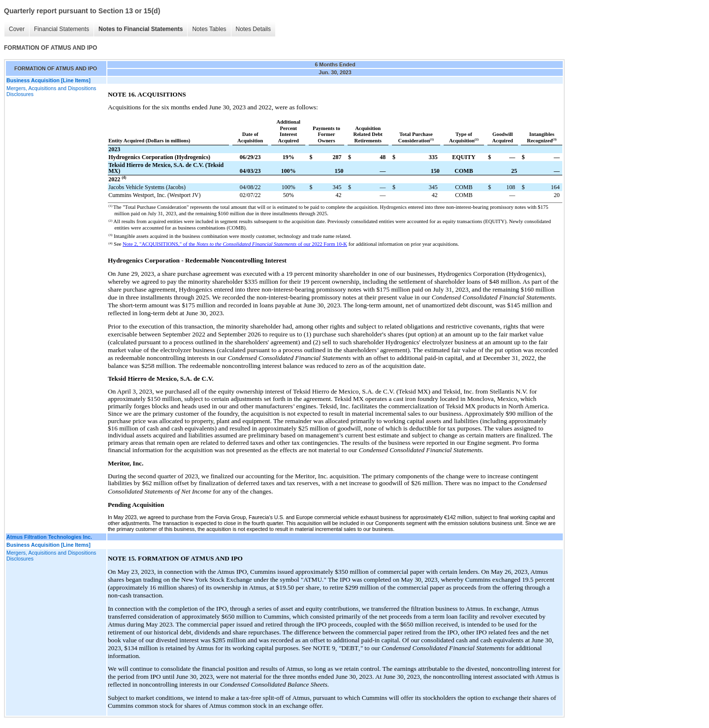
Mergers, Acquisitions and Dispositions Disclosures (51, 91)
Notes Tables (209, 29)
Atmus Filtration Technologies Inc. (49, 537)
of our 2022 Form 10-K (322, 244)
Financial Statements (62, 29)
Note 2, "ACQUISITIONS (150, 244)
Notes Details (253, 29)
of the (190, 244)
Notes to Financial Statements (141, 29)
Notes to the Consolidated (224, 244)
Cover (17, 29)
